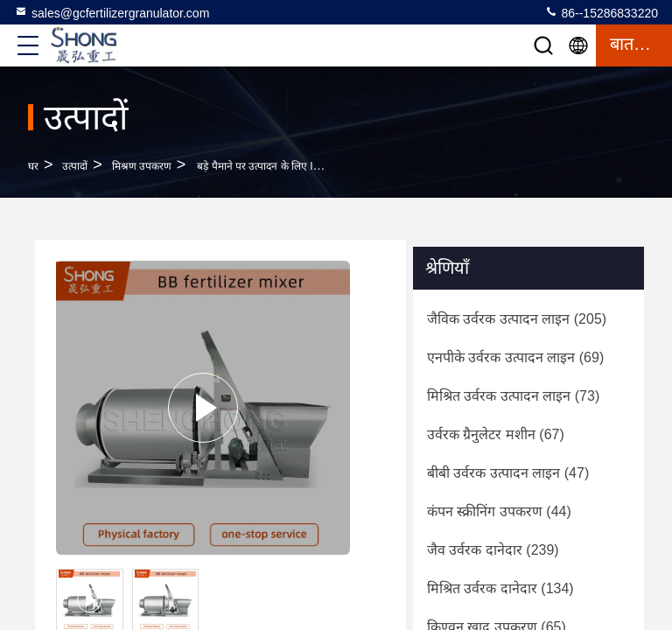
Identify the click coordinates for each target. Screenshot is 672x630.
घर (33, 166)
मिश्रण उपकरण (142, 166)
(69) (515, 357)
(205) (517, 319)
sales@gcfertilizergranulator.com (112, 12)
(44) (499, 511)
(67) (496, 434)
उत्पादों (75, 166)
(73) (513, 396)
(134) (500, 588)
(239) (493, 550)
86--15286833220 (601, 12)
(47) (508, 473)
